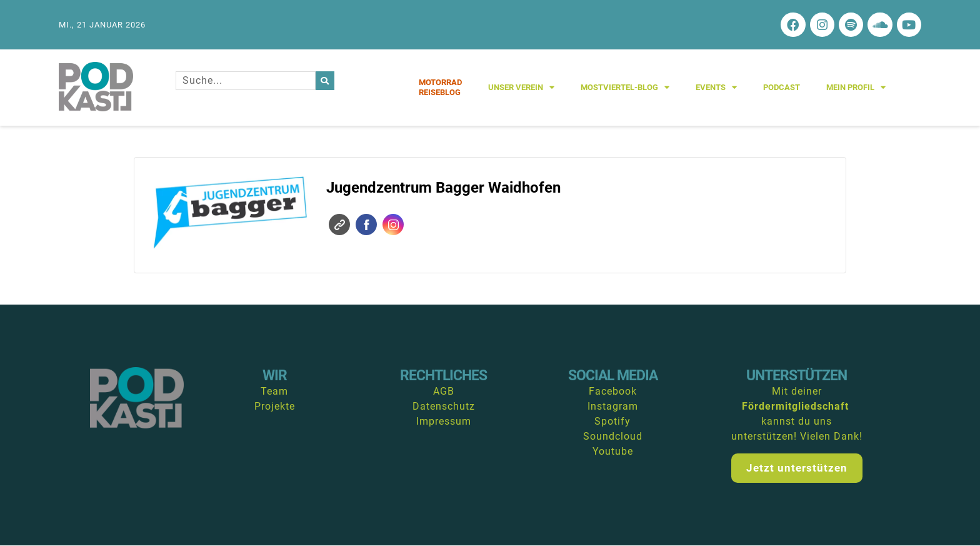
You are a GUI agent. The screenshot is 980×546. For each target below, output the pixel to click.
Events (716, 88)
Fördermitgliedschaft (795, 407)
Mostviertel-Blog (625, 88)
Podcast (782, 88)
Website (340, 225)
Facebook (367, 225)
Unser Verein (521, 88)
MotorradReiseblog (440, 88)
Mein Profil (856, 88)
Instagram (393, 225)
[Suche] (325, 81)
